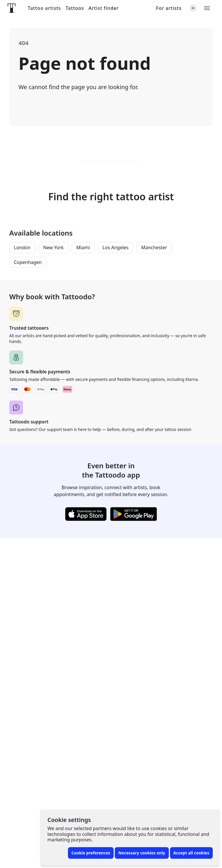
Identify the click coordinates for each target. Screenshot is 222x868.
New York (53, 247)
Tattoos (75, 8)
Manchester (154, 247)
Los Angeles (116, 247)
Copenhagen (28, 262)
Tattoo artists (44, 8)
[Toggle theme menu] (193, 8)
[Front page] (12, 8)
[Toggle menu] (207, 8)
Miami (83, 247)
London (22, 247)
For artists (169, 8)
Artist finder (104, 8)
